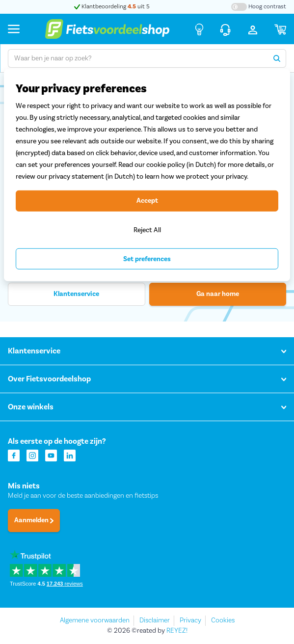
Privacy (190, 620)
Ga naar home (218, 294)
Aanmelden (34, 520)
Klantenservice (76, 294)
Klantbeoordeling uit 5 (112, 7)
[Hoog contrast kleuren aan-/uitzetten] (259, 7)
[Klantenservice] (225, 29)
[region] (147, 175)
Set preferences (147, 259)
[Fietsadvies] (199, 29)
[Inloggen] (253, 29)
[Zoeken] (277, 58)
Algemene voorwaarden (95, 620)
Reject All (147, 229)
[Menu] (14, 29)
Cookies (223, 620)
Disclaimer (155, 620)
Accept (147, 201)
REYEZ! (177, 631)
